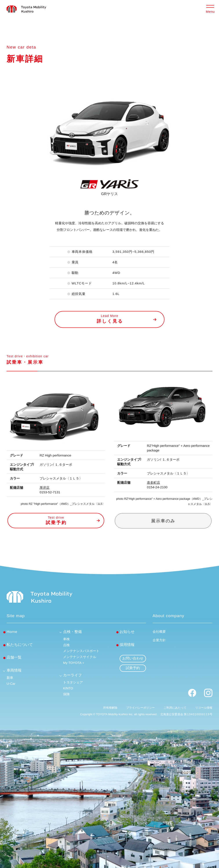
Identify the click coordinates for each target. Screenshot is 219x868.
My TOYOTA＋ (74, 663)
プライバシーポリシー (141, 708)
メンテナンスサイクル (80, 657)
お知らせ (127, 632)
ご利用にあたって (175, 708)
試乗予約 (133, 668)
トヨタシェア (73, 682)
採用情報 (127, 645)
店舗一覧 (14, 657)
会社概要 (159, 632)
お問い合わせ (133, 658)
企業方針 (159, 640)
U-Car (11, 684)
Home (12, 632)
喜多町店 (153, 483)
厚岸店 (45, 488)
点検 (66, 645)
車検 (66, 639)
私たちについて (20, 645)
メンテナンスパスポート (81, 651)
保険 (66, 694)
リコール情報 (204, 708)
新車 (10, 678)
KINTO (68, 688)
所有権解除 (110, 708)
